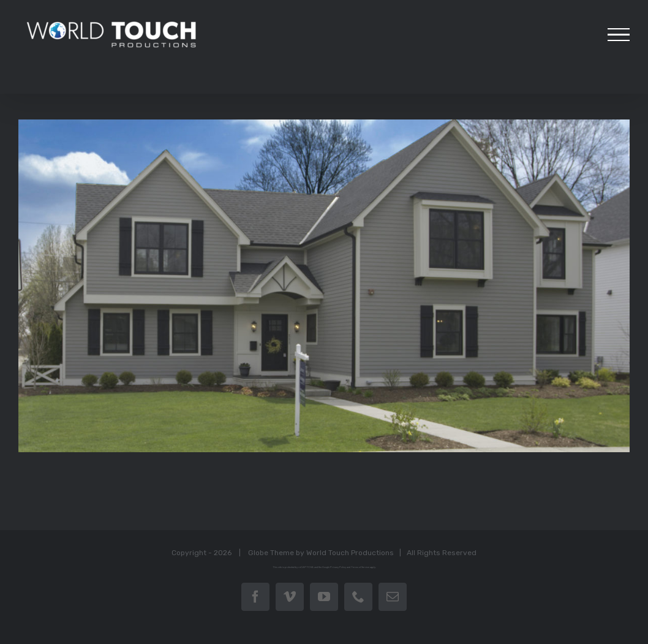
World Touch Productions (348, 552)
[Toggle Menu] (613, 35)
